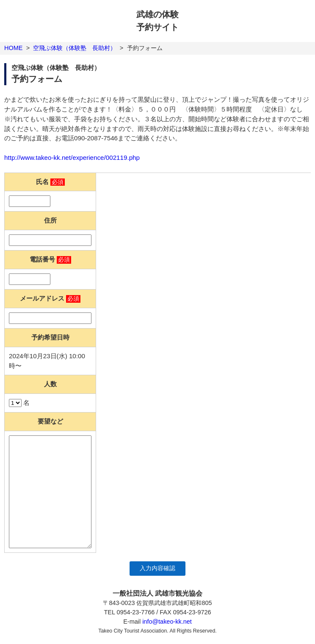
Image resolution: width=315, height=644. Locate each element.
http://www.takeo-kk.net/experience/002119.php (72, 158)
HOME (13, 48)
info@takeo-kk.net (167, 622)
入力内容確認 (157, 568)
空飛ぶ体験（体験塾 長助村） (75, 48)
